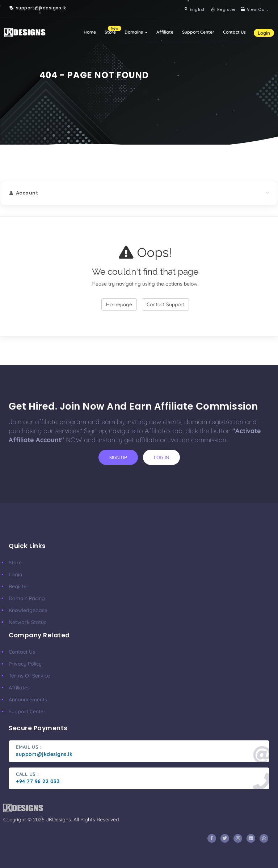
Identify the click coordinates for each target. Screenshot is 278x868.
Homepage (119, 304)
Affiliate (165, 32)
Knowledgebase (28, 610)
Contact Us (234, 32)
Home (90, 32)
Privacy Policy (25, 664)
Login (15, 574)
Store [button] (112, 30)
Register (19, 586)
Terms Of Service (29, 676)
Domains (136, 32)
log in (161, 457)
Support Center (198, 32)
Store (15, 563)
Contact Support (165, 304)
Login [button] (264, 33)
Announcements (28, 700)
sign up (118, 457)
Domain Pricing (27, 598)
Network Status (28, 622)
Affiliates (19, 688)
